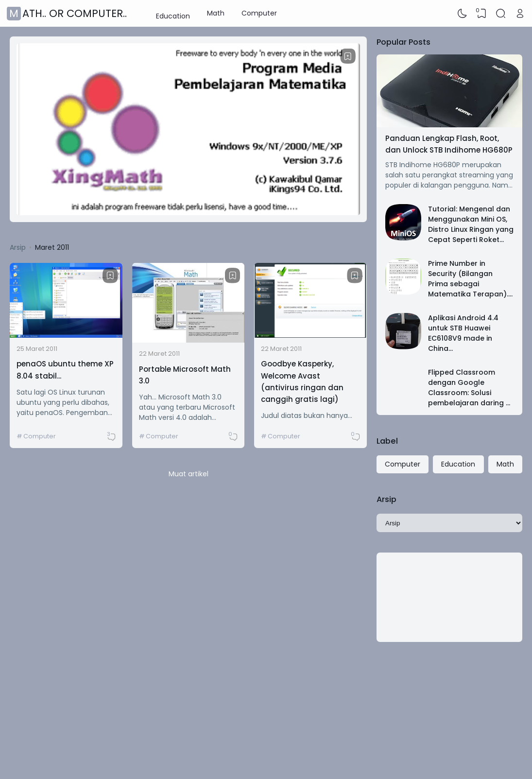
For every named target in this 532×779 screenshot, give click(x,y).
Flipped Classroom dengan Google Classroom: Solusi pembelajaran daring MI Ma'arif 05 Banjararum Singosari (471, 398)
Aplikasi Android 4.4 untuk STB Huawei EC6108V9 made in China (463, 333)
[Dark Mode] (463, 14)
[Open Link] (520, 14)
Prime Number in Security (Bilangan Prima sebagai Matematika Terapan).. (469, 279)
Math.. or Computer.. (68, 13)
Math (216, 13)
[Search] (501, 14)
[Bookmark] (348, 56)
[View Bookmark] (481, 14)
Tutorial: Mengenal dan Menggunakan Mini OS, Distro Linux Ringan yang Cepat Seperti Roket (471, 224)
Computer (259, 13)
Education (173, 13)
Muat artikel (189, 474)
